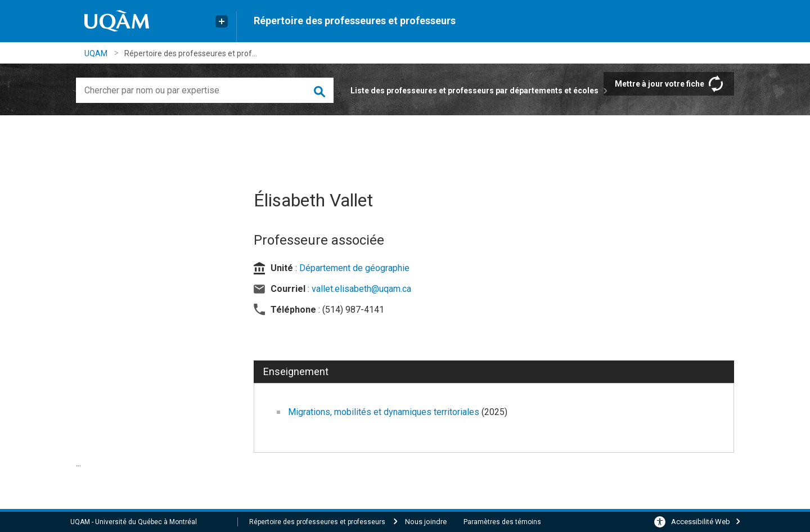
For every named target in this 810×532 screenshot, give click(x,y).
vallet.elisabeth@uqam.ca (361, 289)
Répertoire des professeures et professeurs (355, 21)
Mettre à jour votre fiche (660, 84)
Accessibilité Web (701, 522)
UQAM (96, 53)
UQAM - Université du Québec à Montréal (134, 522)
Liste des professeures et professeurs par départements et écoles (474, 91)
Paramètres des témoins (502, 522)
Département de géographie (354, 268)
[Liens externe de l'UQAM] (222, 21)
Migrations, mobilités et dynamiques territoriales (385, 412)
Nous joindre (426, 522)
